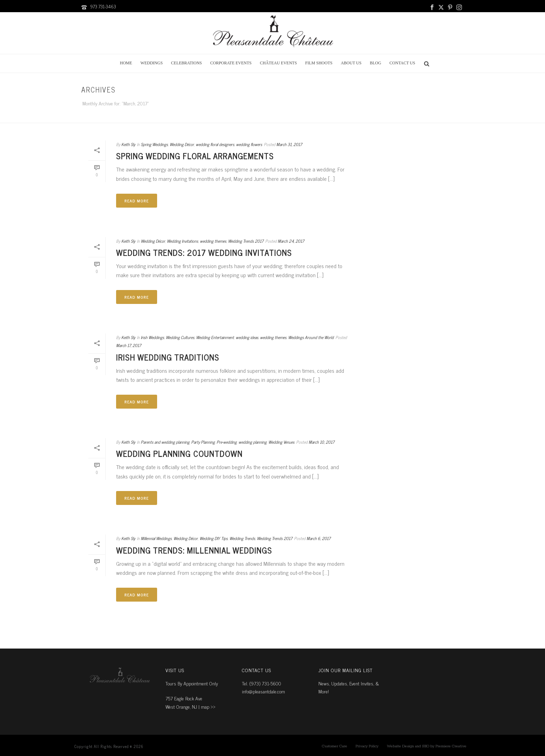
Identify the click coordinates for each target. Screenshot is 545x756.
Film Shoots (319, 63)
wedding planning (253, 442)
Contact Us (402, 63)
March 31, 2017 (289, 144)
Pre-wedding (227, 442)
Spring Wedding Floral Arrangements (195, 156)
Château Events (278, 63)
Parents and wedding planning (165, 442)
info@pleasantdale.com (263, 691)
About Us (351, 63)
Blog (376, 63)
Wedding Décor (182, 144)
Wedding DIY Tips (214, 538)
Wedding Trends (242, 538)
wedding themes (213, 241)
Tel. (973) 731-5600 (262, 683)
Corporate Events (231, 63)
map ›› (208, 706)
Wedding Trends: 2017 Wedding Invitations (204, 252)
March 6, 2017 (319, 538)
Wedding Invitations (182, 241)
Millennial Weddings (156, 538)
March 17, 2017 (129, 345)
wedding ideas (247, 337)
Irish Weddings (152, 337)
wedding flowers (249, 144)
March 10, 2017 (322, 442)
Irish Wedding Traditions (168, 357)
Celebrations (186, 63)
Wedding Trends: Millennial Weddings (194, 550)
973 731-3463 (103, 6)
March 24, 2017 (291, 241)
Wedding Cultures (180, 337)
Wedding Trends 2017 (246, 241)
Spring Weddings (154, 144)
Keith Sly (128, 144)
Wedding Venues (281, 442)
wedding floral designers (215, 144)
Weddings (152, 63)
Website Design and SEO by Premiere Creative (427, 746)
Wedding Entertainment (215, 337)
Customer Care (335, 746)
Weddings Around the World (311, 337)
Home (126, 63)
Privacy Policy (367, 746)
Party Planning (203, 442)
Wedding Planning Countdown (179, 453)
